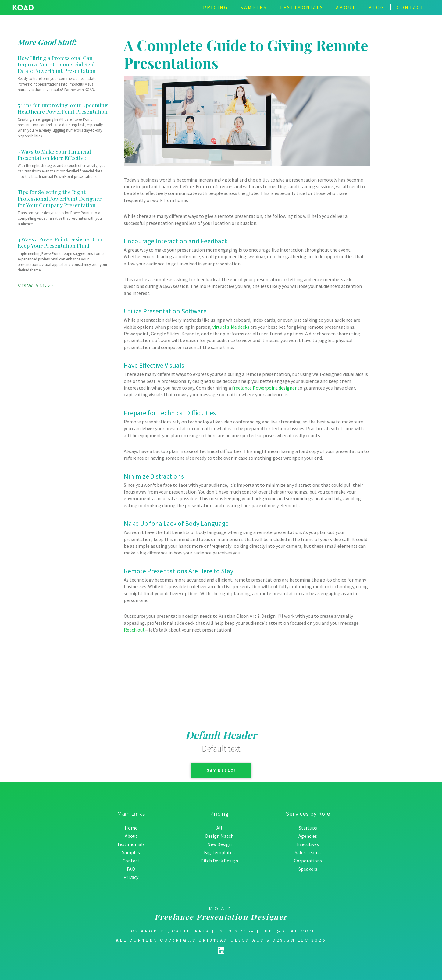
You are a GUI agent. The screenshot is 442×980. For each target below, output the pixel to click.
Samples (254, 7)
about (346, 7)
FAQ (131, 869)
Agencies (308, 836)
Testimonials (131, 844)
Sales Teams (308, 852)
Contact (131, 861)
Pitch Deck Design (219, 861)
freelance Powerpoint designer (264, 388)
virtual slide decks (231, 327)
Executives (308, 844)
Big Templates (219, 852)
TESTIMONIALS (301, 7)
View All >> (36, 286)
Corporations (308, 861)
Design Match (219, 836)
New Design (219, 844)
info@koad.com (288, 931)
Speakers (308, 869)
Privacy (131, 877)
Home (131, 828)
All (219, 828)
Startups (308, 828)
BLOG (376, 7)
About (131, 836)
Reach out (134, 630)
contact (411, 7)
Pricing (216, 7)
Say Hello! (221, 771)
